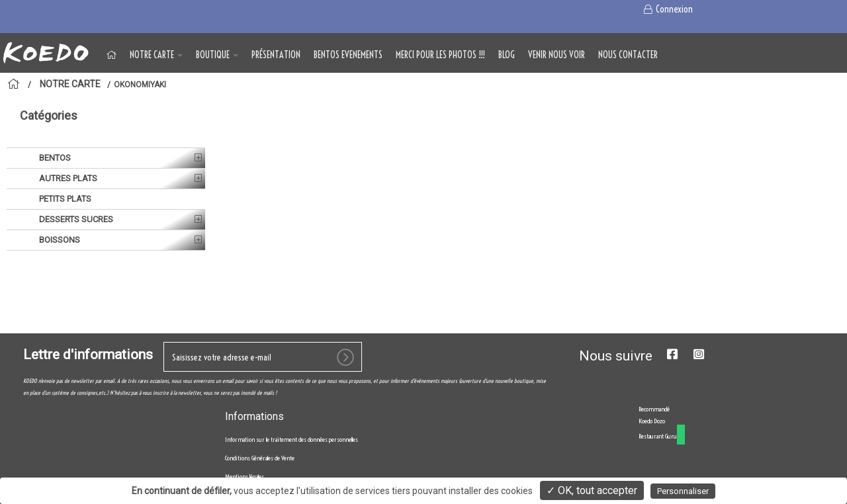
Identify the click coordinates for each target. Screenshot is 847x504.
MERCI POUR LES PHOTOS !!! (440, 55)
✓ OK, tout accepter (592, 490)
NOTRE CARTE (156, 55)
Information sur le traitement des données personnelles (291, 440)
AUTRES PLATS (67, 178)
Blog (507, 55)
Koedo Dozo (652, 421)
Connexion (667, 9)
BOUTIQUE (217, 55)
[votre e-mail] (263, 357)
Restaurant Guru (658, 436)
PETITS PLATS (64, 199)
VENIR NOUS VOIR (557, 55)
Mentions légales (245, 477)
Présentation (276, 55)
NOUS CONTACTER (628, 55)
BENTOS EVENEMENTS (348, 55)
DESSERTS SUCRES (75, 219)
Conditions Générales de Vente (260, 458)
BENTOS (54, 158)
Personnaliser (683, 491)
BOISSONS (59, 240)
